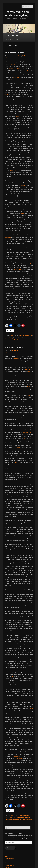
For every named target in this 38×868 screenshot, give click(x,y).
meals (17, 116)
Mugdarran (8, 339)
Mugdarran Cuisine (15, 53)
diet (28, 816)
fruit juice (18, 447)
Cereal (27, 335)
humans (28, 659)
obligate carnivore (15, 68)
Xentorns (16, 359)
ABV (12, 676)
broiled (23, 185)
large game (29, 207)
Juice (11, 819)
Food (12, 335)
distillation (17, 756)
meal (29, 395)
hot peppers (29, 263)
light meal (8, 237)
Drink (7, 817)
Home (7, 35)
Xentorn (30, 819)
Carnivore (22, 335)
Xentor (25, 819)
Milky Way (27, 369)
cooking (25, 71)
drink (15, 462)
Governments (9, 859)
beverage (19, 758)
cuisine (13, 64)
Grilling (16, 337)
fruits (29, 387)
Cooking (8, 337)
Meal (24, 337)
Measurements (10, 863)
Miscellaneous (10, 865)
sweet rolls (17, 269)
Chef (31, 335)
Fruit (17, 817)
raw (20, 140)
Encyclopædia (16, 35)
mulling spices (27, 432)
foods (7, 94)
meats (7, 99)
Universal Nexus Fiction (12, 39)
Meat (28, 337)
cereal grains (13, 170)
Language (8, 861)
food (12, 337)
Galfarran (27, 817)
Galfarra (22, 817)
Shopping (15, 339)
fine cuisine (17, 77)
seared (22, 213)
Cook (20, 816)
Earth (25, 439)
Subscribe (10, 848)
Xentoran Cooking (14, 347)
